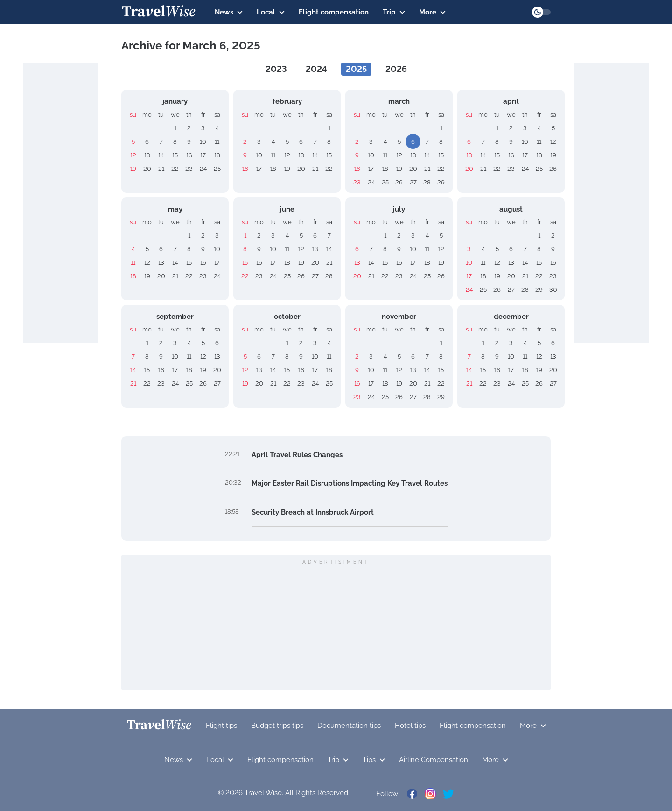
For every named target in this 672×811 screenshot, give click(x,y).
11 (217, 142)
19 (133, 169)
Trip (394, 12)
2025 (356, 69)
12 (133, 155)
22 (175, 169)
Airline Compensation (434, 760)
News (229, 12)
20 (147, 169)
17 (203, 155)
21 (161, 169)
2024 (316, 69)
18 (217, 155)
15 (175, 155)
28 (427, 182)
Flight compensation (334, 12)
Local (271, 12)
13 (147, 155)
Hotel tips (410, 726)
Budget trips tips (277, 726)
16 (189, 155)
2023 (276, 69)
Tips (374, 760)
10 (203, 142)
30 (553, 290)
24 (203, 169)
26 (399, 182)
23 (189, 169)
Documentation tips (349, 726)
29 (441, 182)
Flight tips (221, 726)
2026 (396, 69)
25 (217, 169)
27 (413, 182)
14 (161, 155)
